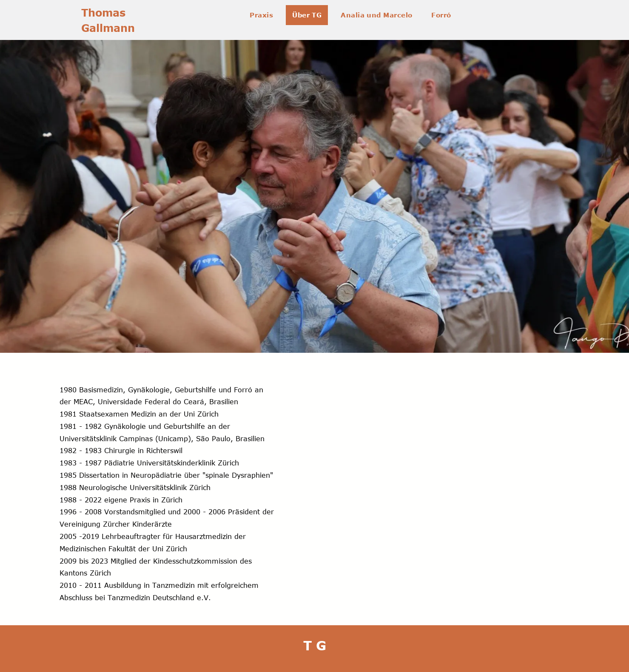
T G (315, 645)
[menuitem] (265, 15)
